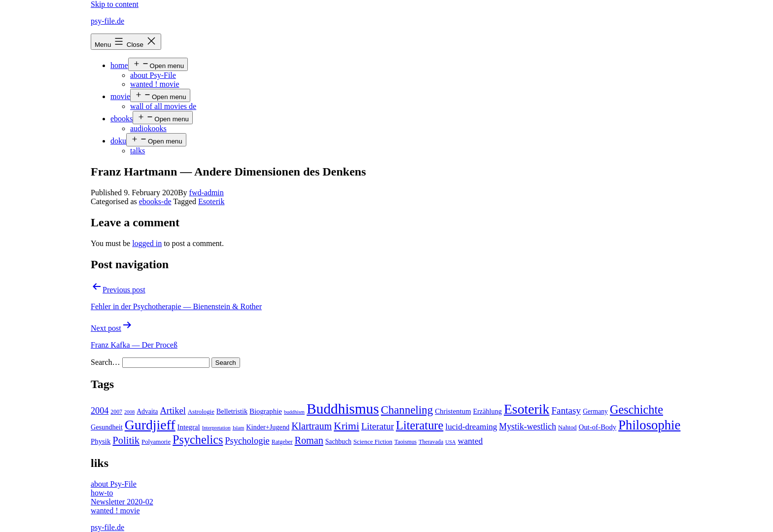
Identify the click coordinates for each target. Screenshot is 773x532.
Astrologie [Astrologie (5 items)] (201, 412)
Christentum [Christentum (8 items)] (453, 411)
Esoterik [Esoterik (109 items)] (527, 409)
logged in (147, 243)
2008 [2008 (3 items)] (129, 412)
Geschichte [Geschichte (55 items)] (636, 409)
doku (118, 141)
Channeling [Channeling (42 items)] (407, 410)
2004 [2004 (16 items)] (100, 411)
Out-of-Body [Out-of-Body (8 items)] (598, 427)
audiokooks (148, 128)
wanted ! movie (155, 84)
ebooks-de (155, 201)
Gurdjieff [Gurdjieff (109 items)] (150, 425)
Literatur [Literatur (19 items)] (378, 426)
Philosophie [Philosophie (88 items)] (649, 425)
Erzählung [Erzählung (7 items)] (487, 411)
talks (138, 151)
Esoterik (211, 201)
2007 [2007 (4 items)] (116, 412)
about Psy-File (153, 75)
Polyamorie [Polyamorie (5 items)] (156, 442)
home (119, 65)
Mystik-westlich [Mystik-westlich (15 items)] (527, 426)
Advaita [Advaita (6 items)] (147, 411)
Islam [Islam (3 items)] (239, 428)
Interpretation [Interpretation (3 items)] (216, 428)
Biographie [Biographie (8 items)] (266, 411)
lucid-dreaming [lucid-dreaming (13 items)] (471, 427)
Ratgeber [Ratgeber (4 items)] (282, 442)
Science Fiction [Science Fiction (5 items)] (373, 442)
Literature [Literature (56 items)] (420, 425)
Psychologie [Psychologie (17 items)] (247, 441)
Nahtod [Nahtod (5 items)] (567, 427)
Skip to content (115, 4)
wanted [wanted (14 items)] (471, 441)
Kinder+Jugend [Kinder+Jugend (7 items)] (268, 427)
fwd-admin (207, 193)
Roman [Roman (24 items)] (309, 440)
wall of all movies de (163, 106)
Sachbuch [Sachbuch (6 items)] (338, 442)
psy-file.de (107, 21)
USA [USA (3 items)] (450, 442)
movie (120, 96)
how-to (102, 493)
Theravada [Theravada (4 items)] (431, 442)
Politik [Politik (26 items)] (126, 440)
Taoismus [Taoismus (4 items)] (405, 442)
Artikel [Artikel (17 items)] (173, 411)
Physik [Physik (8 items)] (101, 441)
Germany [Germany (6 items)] (595, 411)
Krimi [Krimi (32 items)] (347, 426)
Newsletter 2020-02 (122, 502)
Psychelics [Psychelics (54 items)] (198, 440)
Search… (105, 362)
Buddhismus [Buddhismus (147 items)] (343, 409)
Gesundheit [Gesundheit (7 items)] (107, 427)
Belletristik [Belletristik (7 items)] (232, 411)
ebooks (122, 119)
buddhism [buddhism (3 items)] (294, 412)
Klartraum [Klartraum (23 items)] (312, 426)
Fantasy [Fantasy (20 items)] (566, 410)
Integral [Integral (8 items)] (189, 427)
